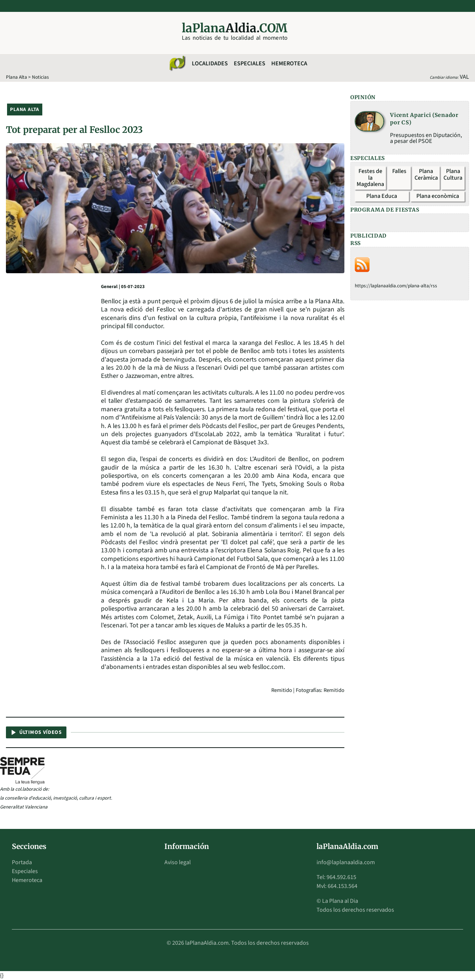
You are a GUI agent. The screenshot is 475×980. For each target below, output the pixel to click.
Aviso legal (178, 862)
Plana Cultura (453, 174)
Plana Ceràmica (426, 174)
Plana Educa (382, 196)
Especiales (250, 63)
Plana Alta (17, 77)
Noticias (40, 77)
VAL (464, 77)
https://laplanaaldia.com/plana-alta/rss (396, 286)
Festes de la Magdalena (370, 178)
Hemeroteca (289, 63)
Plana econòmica (438, 196)
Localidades (210, 63)
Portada (22, 862)
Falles (399, 171)
